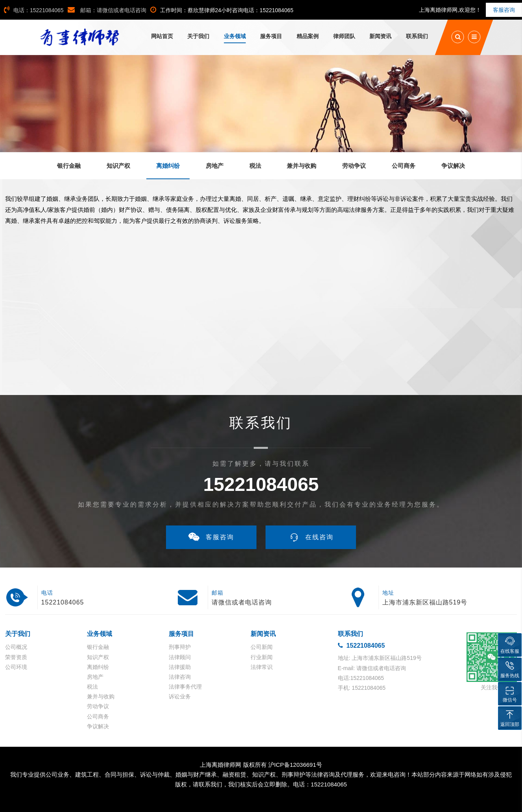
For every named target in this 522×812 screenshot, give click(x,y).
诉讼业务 (180, 696)
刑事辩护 (180, 647)
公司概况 (16, 647)
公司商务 (98, 716)
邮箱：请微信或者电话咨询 (107, 10)
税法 (92, 687)
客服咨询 (504, 10)
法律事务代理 (185, 687)
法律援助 (180, 667)
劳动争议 (98, 706)
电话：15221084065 (34, 10)
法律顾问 (180, 657)
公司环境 (16, 667)
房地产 (95, 677)
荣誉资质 (16, 657)
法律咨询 (180, 677)
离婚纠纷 (98, 667)
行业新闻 (262, 657)
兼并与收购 (101, 696)
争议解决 (98, 726)
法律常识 (262, 667)
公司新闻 (262, 647)
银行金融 (98, 647)
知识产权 (98, 657)
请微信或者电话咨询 (242, 602)
